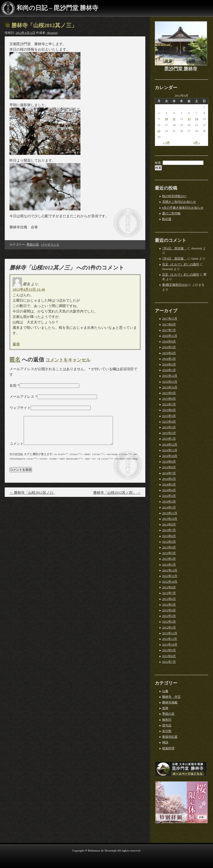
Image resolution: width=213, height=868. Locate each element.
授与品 (167, 725)
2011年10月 (170, 645)
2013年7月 (169, 530)
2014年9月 (169, 462)
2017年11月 (170, 319)
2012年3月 (169, 616)
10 (166, 119)
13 (189, 119)
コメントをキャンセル (68, 360)
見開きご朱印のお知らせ (179, 202)
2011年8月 (169, 656)
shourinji (52, 33)
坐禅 (165, 708)
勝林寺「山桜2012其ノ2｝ (32, 498)
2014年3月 (169, 496)
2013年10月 (170, 519)
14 (197, 119)
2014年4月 (169, 490)
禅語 (165, 742)
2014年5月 (169, 485)
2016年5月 (169, 347)
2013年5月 (169, 542)
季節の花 (33, 245)
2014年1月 (169, 508)
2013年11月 (170, 513)
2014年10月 (170, 456)
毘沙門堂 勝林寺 (181, 69)
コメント (17, 449)
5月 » (197, 143)
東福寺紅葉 (170, 737)
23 (159, 131)
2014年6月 (169, 479)
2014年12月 (170, 445)
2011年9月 (169, 650)
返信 (16, 344)
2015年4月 (169, 422)
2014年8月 (169, 467)
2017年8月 (169, 325)
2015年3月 (169, 427)
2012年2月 (169, 622)
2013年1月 (169, 565)
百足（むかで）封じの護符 (181, 265)
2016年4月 (169, 353)
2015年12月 (170, 376)
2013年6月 (169, 536)
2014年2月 (169, 502)
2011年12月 (170, 633)
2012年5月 (169, 605)
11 (174, 119)
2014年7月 (169, 473)
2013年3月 (169, 553)
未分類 (167, 731)
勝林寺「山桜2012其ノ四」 (117, 498)
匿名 (15, 360)
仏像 (165, 691)
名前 (13, 385)
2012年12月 (170, 570)
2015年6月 (169, 410)
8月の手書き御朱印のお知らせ (183, 208)
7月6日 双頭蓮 (174, 248)
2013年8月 (169, 525)
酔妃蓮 (167, 219)
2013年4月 (169, 547)
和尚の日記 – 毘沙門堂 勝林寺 (57, 8)
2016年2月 (169, 365)
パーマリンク (50, 245)
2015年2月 (169, 433)
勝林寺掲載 (170, 703)
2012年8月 (169, 587)
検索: (158, 163)
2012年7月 (169, 593)
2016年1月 (169, 370)
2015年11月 (170, 382)
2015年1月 (169, 439)
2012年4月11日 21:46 (29, 289)
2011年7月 (169, 662)
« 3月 (166, 143)
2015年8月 (169, 399)
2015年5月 (169, 416)
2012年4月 (169, 610)
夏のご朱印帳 (171, 213)
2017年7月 (169, 330)
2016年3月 (169, 359)
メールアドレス (22, 397)
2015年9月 (169, 393)
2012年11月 (170, 576)
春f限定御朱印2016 (175, 285)
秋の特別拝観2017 (174, 196)
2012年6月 (169, 599)
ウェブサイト (20, 408)
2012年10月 (170, 582)
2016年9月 (169, 342)
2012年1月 (169, 628)
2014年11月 (170, 450)
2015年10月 (170, 387)
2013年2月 (169, 559)
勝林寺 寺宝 (171, 697)
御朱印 (167, 720)
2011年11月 (170, 639)
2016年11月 (170, 336)
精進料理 (168, 748)
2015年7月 (169, 404)
